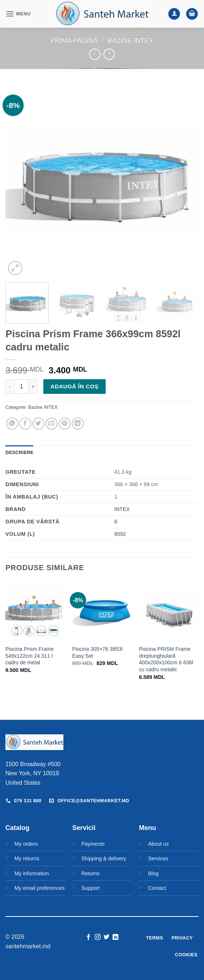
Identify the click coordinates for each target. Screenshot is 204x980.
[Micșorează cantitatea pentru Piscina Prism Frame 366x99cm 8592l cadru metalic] (10, 387)
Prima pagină (74, 41)
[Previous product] (109, 54)
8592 (120, 534)
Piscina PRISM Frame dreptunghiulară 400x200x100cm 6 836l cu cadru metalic (166, 659)
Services (158, 858)
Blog (153, 873)
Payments (93, 844)
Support (90, 888)
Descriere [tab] (19, 452)
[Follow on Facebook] (89, 937)
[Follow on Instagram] (98, 937)
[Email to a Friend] (52, 424)
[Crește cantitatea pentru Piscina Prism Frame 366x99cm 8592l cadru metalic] (33, 387)
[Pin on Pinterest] (65, 424)
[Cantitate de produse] (21, 387)
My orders (26, 844)
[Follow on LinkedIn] (115, 937)
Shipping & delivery (104, 858)
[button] (18, 14)
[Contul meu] (174, 14)
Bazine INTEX (131, 41)
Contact (157, 888)
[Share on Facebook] (25, 424)
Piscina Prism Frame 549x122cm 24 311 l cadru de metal (30, 656)
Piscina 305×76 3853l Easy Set (97, 652)
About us (158, 844)
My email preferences (40, 888)
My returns (27, 858)
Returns (90, 873)
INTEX (122, 509)
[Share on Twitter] (38, 424)
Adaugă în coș (75, 386)
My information (32, 873)
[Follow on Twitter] (106, 937)
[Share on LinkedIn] (78, 424)
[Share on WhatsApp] (12, 424)
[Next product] (95, 54)
